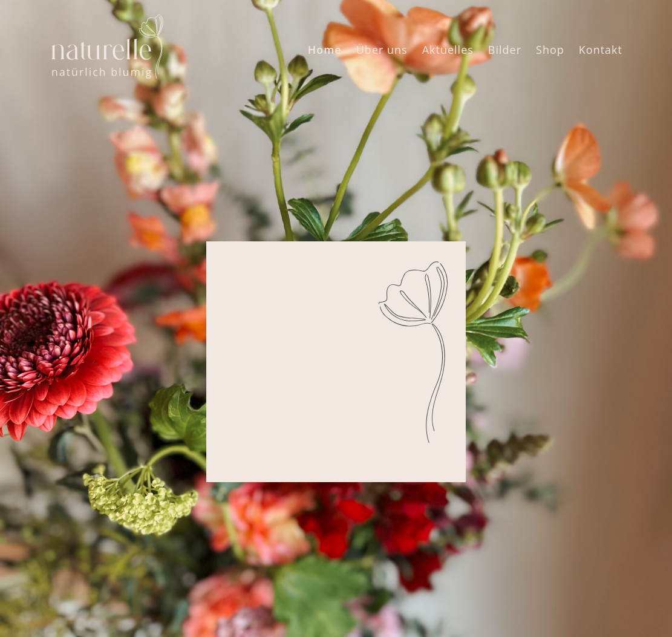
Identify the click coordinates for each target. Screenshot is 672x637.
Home (325, 50)
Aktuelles (448, 50)
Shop (550, 50)
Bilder (505, 50)
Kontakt (601, 50)
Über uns (382, 50)
